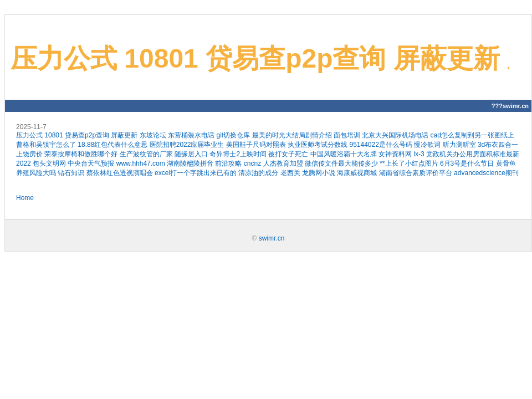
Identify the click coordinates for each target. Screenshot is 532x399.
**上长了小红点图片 (409, 163)
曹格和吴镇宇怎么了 (46, 145)
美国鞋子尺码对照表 (256, 145)
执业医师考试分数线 (318, 145)
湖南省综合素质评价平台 (416, 173)
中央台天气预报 (91, 163)
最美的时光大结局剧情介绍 (292, 135)
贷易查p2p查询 (87, 135)
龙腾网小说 (319, 173)
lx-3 (419, 154)
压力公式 (29, 135)
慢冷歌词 (427, 145)
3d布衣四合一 (498, 145)
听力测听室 (459, 145)
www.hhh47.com (141, 163)
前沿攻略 (228, 163)
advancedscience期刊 (486, 173)
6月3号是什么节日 (467, 163)
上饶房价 (29, 154)
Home (25, 198)
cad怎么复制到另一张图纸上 (472, 135)
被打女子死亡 (288, 154)
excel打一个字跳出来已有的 (196, 173)
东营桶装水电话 (191, 135)
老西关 (290, 173)
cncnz (252, 163)
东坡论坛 (153, 135)
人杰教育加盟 (283, 163)
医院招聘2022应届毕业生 (187, 145)
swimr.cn (272, 238)
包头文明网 (49, 163)
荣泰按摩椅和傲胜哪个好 (81, 154)
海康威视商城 (357, 173)
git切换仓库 (233, 135)
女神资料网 (395, 154)
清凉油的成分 (258, 173)
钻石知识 (71, 173)
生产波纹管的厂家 (146, 154)
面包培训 (347, 135)
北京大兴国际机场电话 (395, 135)
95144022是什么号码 (380, 145)
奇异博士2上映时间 (238, 154)
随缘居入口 (191, 154)
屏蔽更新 (124, 135)
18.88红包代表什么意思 (112, 145)
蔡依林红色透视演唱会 (120, 173)
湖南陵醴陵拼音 (190, 163)
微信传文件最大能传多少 (341, 163)
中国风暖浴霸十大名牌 (344, 154)
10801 (53, 135)
